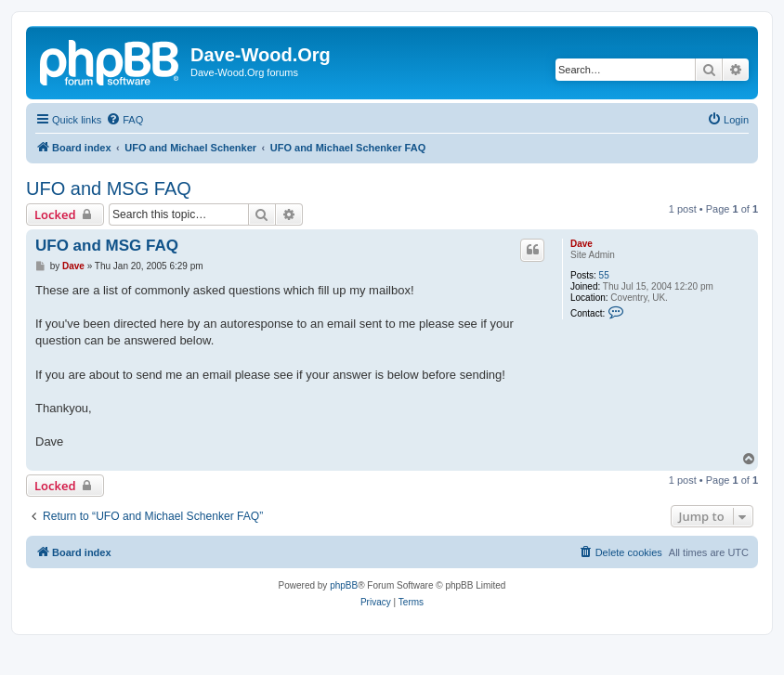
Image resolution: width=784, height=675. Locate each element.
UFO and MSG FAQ (109, 188)
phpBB (344, 585)
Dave (581, 244)
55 (604, 275)
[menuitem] (124, 120)
